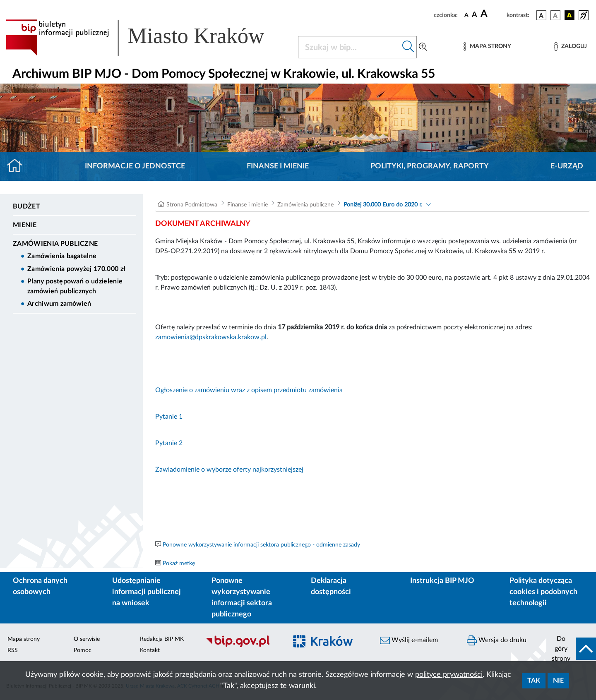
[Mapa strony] (487, 47)
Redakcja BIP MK (162, 639)
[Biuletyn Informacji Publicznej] (242, 646)
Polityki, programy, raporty (430, 166)
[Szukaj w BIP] (349, 47)
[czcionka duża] (492, 14)
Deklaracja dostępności (331, 586)
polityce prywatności (449, 675)
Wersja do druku (497, 640)
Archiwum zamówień (59, 304)
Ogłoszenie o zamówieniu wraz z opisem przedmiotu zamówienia (249, 390)
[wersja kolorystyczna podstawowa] (541, 15)
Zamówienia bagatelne (62, 256)
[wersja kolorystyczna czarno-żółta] (570, 15)
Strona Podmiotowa (192, 205)
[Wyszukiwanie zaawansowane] (423, 47)
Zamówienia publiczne (55, 244)
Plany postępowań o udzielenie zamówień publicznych (75, 286)
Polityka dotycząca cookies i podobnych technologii (543, 592)
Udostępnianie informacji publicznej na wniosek (147, 592)
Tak (534, 681)
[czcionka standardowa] (466, 15)
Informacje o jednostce (135, 166)
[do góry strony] (571, 649)
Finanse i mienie (278, 166)
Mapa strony (24, 639)
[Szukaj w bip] (408, 47)
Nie (558, 681)
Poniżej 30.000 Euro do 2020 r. (383, 205)
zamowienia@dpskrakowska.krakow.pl (211, 337)
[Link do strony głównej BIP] (147, 38)
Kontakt (150, 650)
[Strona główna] (18, 166)
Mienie (25, 225)
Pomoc (83, 650)
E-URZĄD (567, 166)
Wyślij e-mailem (409, 640)
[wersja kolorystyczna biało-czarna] (555, 15)
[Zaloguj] (570, 47)
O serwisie (87, 639)
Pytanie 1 (169, 417)
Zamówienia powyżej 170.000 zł (76, 269)
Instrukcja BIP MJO (442, 581)
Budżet (26, 206)
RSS (13, 650)
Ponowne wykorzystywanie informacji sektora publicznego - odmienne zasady (261, 545)
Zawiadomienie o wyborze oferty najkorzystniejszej (229, 470)
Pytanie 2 (169, 443)
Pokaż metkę (179, 563)
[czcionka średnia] (475, 15)
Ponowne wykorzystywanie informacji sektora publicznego (242, 598)
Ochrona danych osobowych (40, 586)
